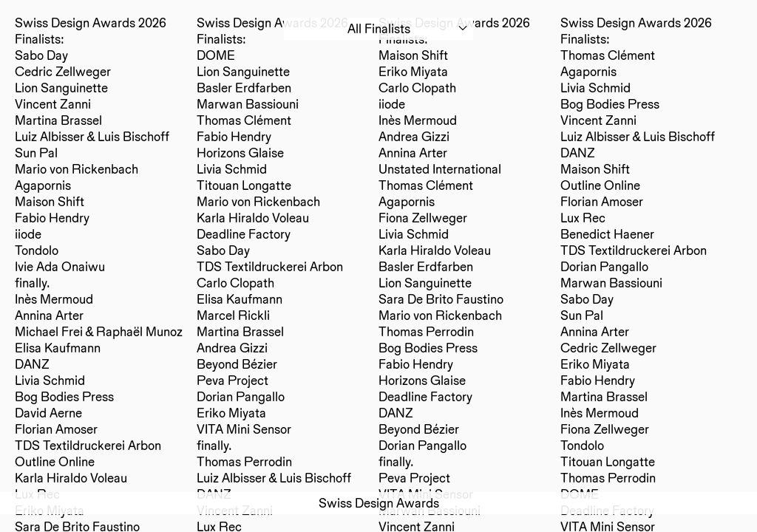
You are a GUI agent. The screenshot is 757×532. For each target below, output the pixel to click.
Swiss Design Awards (379, 503)
